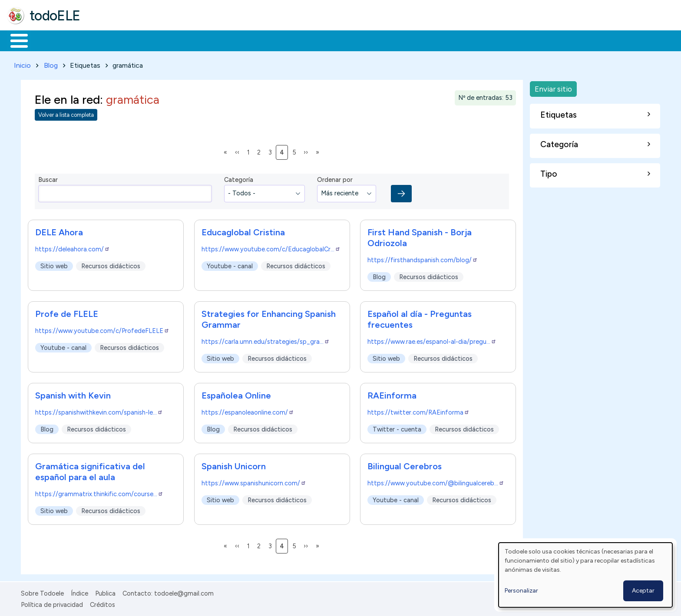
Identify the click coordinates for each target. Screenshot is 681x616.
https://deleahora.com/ (73, 247)
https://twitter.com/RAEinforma (418, 411)
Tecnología (260, 40)
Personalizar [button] (521, 591)
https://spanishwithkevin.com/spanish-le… (99, 411)
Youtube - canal (230, 264)
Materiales (49, 40)
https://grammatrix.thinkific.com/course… (99, 492)
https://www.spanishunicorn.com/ (254, 481)
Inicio (15, 40)
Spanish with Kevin (73, 394)
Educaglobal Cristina (243, 231)
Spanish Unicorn (234, 464)
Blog (51, 64)
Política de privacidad (52, 603)
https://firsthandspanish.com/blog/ (423, 258)
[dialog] (585, 575)
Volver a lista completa (66, 114)
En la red (205, 40)
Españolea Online (236, 394)
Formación (105, 40)
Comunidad (318, 40)
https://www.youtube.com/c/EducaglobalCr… (271, 247)
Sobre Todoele (42, 592)
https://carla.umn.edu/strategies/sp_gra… (266, 340)
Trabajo (157, 40)
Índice (79, 592)
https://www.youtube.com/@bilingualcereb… (436, 481)
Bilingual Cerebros (405, 464)
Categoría (239, 178)
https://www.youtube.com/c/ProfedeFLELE (102, 329)
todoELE (55, 16)
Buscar (357, 40)
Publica (105, 592)
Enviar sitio (553, 87)
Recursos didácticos (111, 264)
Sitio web (54, 264)
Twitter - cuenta (397, 428)
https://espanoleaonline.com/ (248, 411)
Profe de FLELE (67, 312)
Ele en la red (67, 98)
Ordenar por (335, 178)
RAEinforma (392, 394)
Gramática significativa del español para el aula (90, 470)
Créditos (102, 603)
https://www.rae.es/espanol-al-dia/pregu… (432, 340)
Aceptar (643, 591)
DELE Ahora (59, 231)
